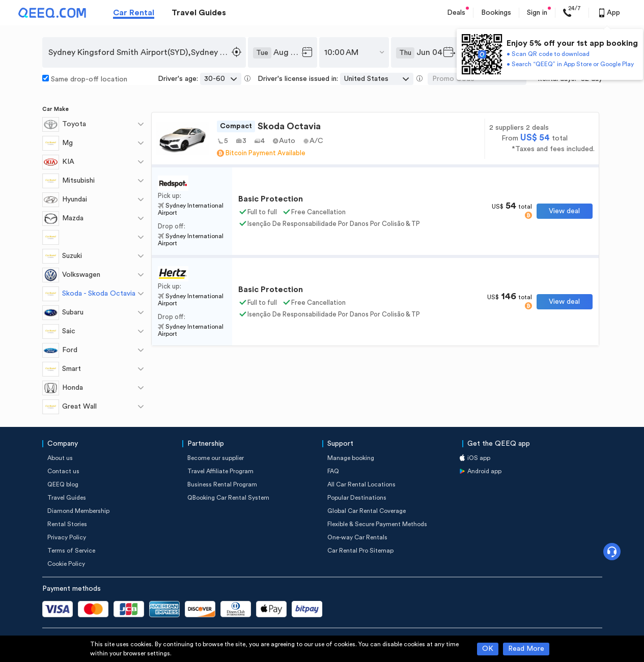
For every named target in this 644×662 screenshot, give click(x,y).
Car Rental (134, 13)
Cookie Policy (66, 564)
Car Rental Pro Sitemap (360, 551)
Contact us (63, 471)
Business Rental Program (222, 484)
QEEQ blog (63, 484)
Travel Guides (199, 13)
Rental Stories (67, 524)
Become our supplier (216, 458)
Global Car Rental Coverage (367, 511)
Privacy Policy (67, 537)
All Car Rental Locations (361, 484)
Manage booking (351, 458)
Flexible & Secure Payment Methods (377, 524)
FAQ (333, 471)
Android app (484, 471)
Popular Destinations (357, 498)
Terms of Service (71, 551)
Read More (526, 649)
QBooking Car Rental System (228, 498)
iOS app (479, 458)
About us (60, 458)
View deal (564, 211)
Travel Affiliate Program (220, 471)
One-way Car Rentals (357, 537)
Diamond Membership (78, 511)
